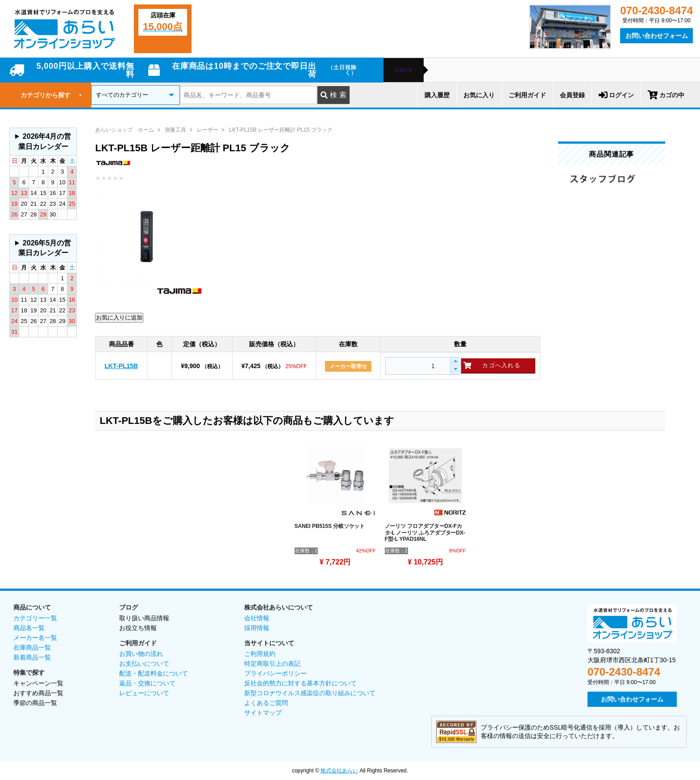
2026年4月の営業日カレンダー (45, 141)
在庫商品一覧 (32, 647)
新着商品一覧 (32, 657)
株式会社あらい (339, 771)
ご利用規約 (260, 654)
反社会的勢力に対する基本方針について (300, 683)
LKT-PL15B (121, 366)
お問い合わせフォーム (657, 36)
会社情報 (257, 618)
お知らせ (404, 70)
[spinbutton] (417, 366)
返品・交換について (147, 683)
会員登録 (572, 95)
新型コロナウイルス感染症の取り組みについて (310, 693)
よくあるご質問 (266, 703)
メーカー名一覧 (35, 638)
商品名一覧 (29, 628)
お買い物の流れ (141, 654)
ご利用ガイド (527, 95)
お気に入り (479, 95)
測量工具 (175, 130)
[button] (456, 362)
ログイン (616, 95)
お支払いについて (144, 664)
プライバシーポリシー (275, 673)
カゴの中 (666, 95)
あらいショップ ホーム (125, 130)
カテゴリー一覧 (35, 618)
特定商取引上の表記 (272, 664)
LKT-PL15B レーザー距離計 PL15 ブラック (281, 130)
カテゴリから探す (51, 95)
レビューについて (144, 693)
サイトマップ (263, 713)
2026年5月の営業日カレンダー (45, 248)
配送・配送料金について (154, 673)
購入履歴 (437, 95)
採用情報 (257, 628)
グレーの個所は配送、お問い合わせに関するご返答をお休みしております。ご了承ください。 (43, 142)
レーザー (208, 130)
